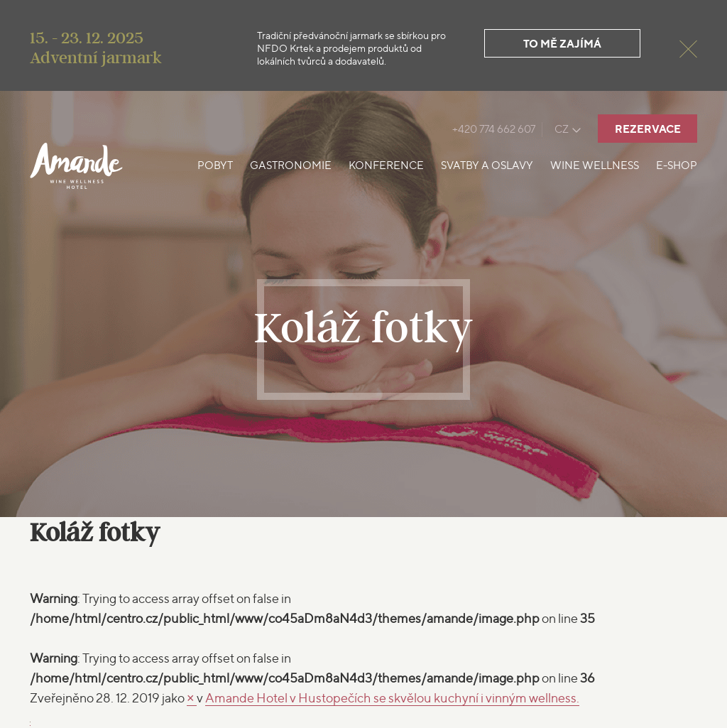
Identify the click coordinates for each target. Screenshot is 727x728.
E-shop (677, 165)
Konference (386, 165)
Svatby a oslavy (487, 165)
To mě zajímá (562, 44)
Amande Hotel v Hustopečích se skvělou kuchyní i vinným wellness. (392, 698)
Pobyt (215, 165)
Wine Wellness (595, 165)
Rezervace (648, 129)
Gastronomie (291, 165)
